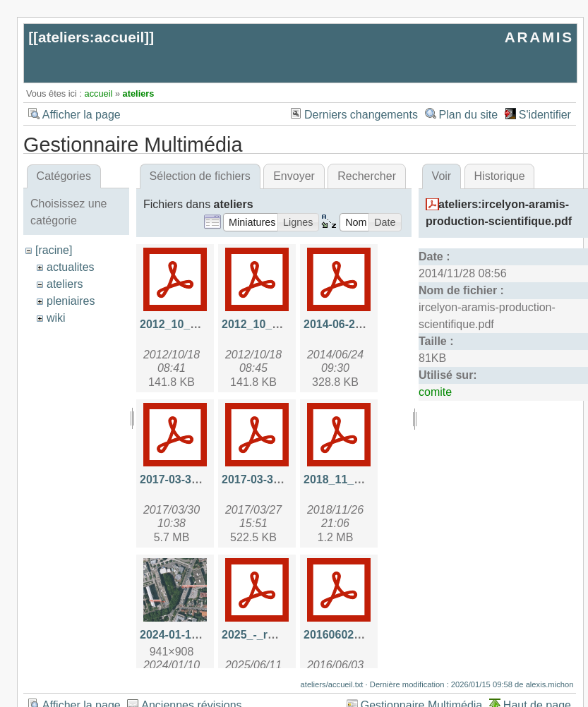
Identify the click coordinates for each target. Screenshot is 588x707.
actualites (71, 267)
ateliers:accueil (91, 37)
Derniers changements (361, 115)
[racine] (54, 250)
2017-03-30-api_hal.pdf (200, 479)
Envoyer (294, 176)
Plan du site (469, 115)
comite (435, 392)
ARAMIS (539, 37)
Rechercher (367, 176)
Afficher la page (82, 115)
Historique (500, 176)
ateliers (139, 93)
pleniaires (71, 301)
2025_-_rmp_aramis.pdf (285, 635)
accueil (99, 93)
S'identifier (545, 115)
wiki (56, 318)
